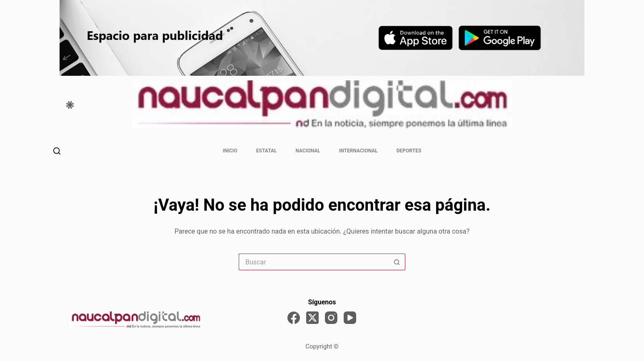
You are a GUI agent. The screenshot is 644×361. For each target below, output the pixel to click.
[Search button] (397, 262)
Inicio (230, 151)
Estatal (267, 151)
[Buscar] (57, 151)
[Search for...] (314, 262)
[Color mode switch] (70, 105)
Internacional (358, 151)
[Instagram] (331, 318)
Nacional (308, 151)
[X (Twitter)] (312, 318)
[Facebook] (294, 318)
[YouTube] (350, 318)
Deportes (409, 151)
